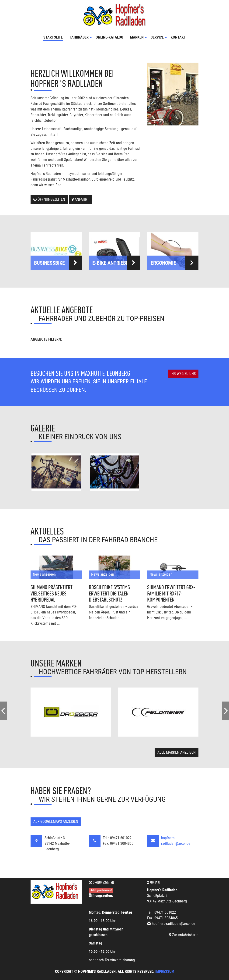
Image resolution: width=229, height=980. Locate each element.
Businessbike (58, 263)
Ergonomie (175, 263)
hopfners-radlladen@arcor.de (173, 923)
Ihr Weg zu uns (183, 373)
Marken (139, 37)
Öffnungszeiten (49, 199)
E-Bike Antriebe (116, 263)
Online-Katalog (109, 37)
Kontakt (178, 37)
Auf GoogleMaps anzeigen (56, 821)
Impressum (165, 971)
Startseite (53, 37)
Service (159, 37)
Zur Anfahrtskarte (184, 935)
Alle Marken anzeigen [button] (177, 752)
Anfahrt (80, 199)
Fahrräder (81, 37)
